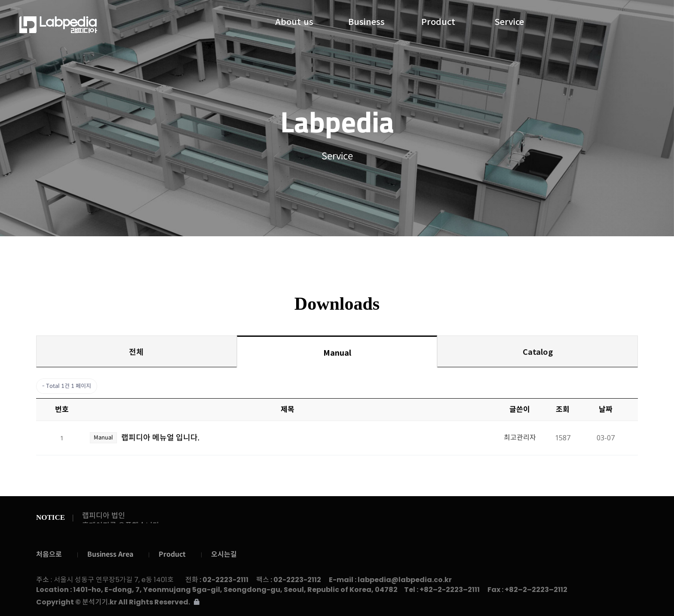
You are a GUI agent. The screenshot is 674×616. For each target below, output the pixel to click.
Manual (337, 352)
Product (438, 20)
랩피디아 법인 (104, 516)
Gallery (423, 254)
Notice (318, 254)
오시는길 (224, 554)
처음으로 (49, 554)
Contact (470, 254)
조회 (563, 410)
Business (366, 20)
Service (509, 20)
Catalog (538, 351)
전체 (136, 351)
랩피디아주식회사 (91, 25)
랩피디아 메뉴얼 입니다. (161, 438)
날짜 (606, 410)
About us (294, 20)
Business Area (110, 554)
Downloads (370, 253)
